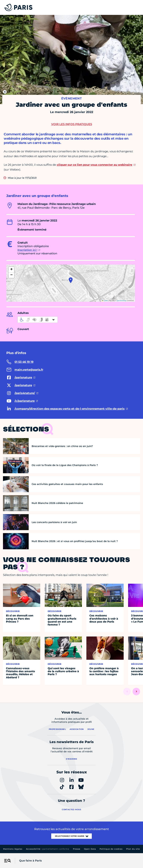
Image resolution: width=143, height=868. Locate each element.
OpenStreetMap (121, 301)
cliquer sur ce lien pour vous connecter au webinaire (94, 165)
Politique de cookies (111, 849)
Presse (77, 849)
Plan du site (133, 849)
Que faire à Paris (30, 861)
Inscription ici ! (27, 250)
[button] (71, 280)
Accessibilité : (48, 849)
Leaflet (105, 301)
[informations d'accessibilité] (38, 320)
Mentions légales (13, 849)
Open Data (90, 849)
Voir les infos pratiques (72, 124)
